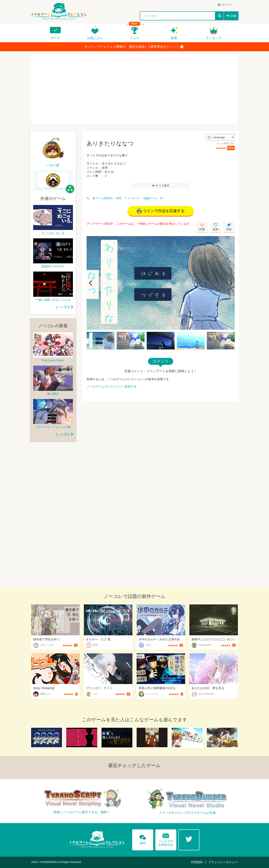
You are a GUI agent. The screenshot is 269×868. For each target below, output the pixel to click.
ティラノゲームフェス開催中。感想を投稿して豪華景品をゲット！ (134, 47)
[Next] (230, 283)
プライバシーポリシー (223, 862)
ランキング (214, 38)
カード (55, 38)
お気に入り (95, 38)
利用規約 (197, 862)
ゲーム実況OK (103, 198)
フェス (135, 38)
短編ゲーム (150, 198)
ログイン (227, 5)
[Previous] (91, 283)
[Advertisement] (134, 89)
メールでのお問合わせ (166, 839)
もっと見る (63, 307)
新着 (174, 38)
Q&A (143, 839)
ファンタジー (132, 198)
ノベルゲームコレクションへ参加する (112, 386)
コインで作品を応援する (161, 211)
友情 (119, 198)
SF (162, 198)
